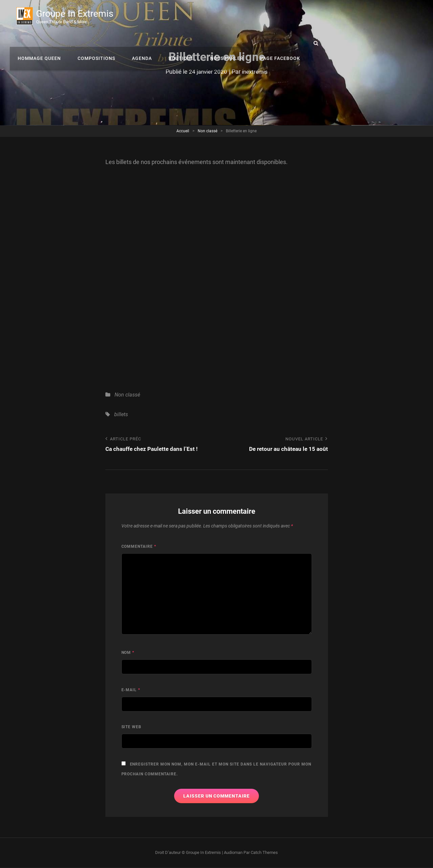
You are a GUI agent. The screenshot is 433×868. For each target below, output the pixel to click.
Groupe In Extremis (76, 14)
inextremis (255, 72)
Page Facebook (380, 16)
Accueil (183, 131)
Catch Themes (264, 853)
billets (121, 414)
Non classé (207, 131)
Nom (128, 653)
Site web (132, 727)
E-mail (131, 690)
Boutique (286, 16)
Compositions (206, 16)
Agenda (249, 16)
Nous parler (329, 16)
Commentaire (139, 547)
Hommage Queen (151, 16)
